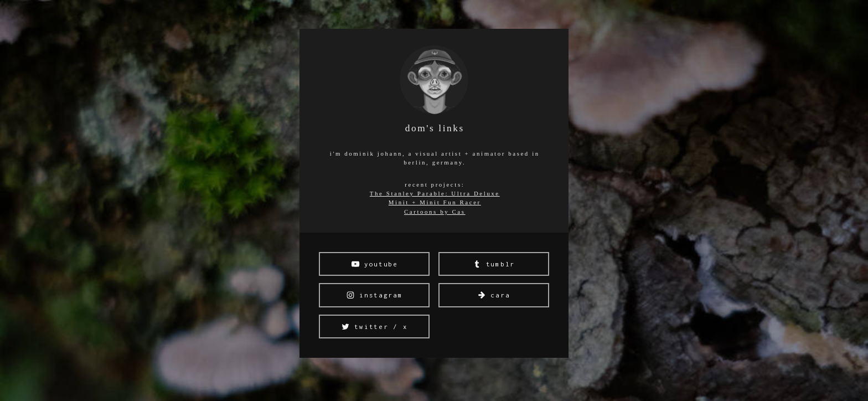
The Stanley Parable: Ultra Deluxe (435, 193)
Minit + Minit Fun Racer (435, 202)
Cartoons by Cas (435, 212)
